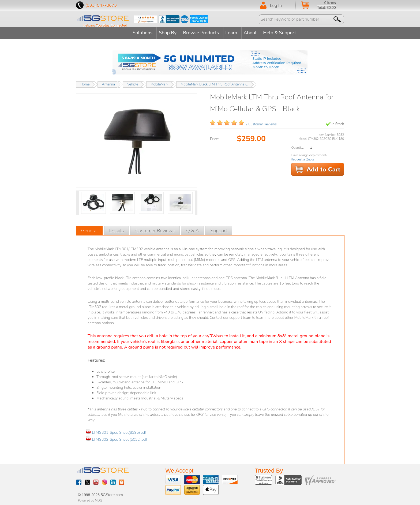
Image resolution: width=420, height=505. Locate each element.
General (89, 230)
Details (117, 230)
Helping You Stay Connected (105, 25)
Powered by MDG (90, 500)
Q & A (192, 230)
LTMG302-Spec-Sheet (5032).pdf (119, 439)
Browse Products (201, 33)
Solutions (139, 33)
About (254, 33)
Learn (233, 33)
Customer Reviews (155, 230)
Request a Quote (303, 159)
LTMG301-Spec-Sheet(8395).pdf (119, 432)
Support (219, 230)
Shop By (166, 33)
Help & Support (285, 33)
